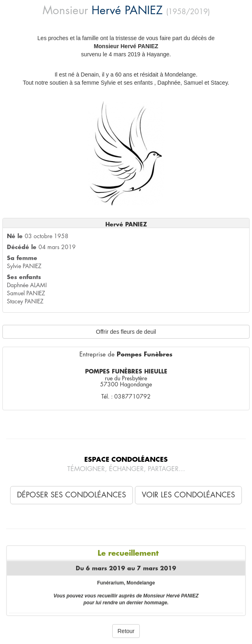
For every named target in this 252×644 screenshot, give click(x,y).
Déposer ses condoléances (72, 495)
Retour (126, 631)
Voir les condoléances (188, 495)
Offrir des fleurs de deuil (126, 332)
